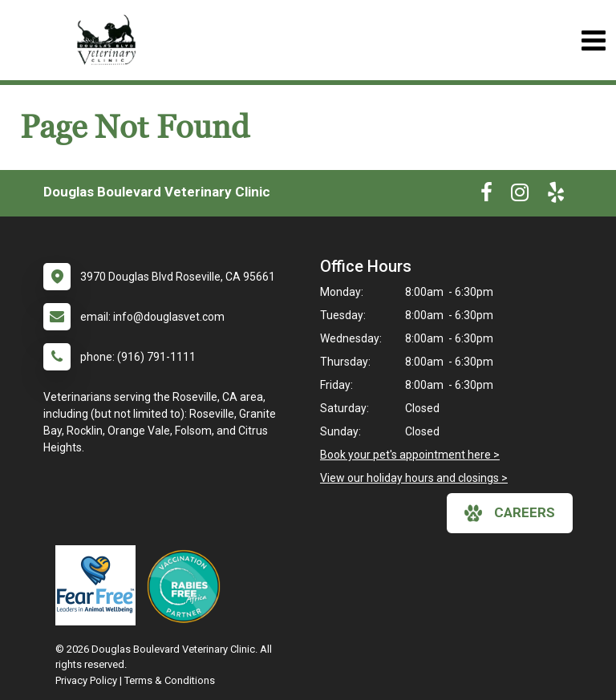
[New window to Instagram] (520, 196)
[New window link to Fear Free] (99, 585)
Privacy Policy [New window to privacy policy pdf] (86, 680)
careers (510, 513)
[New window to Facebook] (486, 196)
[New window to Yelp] (556, 196)
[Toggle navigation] (593, 40)
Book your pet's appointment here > (410, 455)
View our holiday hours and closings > (414, 478)
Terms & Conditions (170, 680)
